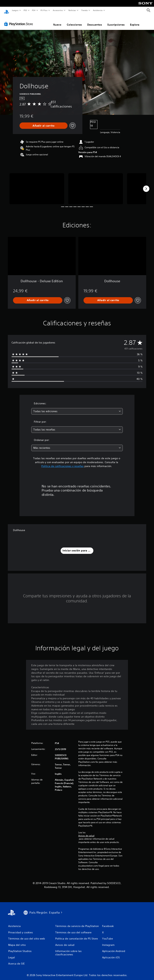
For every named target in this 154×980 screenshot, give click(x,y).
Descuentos (95, 21)
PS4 (34, 10)
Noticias (72, 10)
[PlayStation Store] (19, 20)
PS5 (25, 10)
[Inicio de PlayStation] (7, 10)
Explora (135, 21)
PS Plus (44, 10)
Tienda (84, 10)
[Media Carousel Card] (37, 185)
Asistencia (98, 10)
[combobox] (77, 408)
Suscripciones (116, 21)
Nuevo (57, 21)
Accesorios (58, 10)
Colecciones (74, 21)
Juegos (15, 10)
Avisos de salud (86, 832)
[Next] (146, 185)
